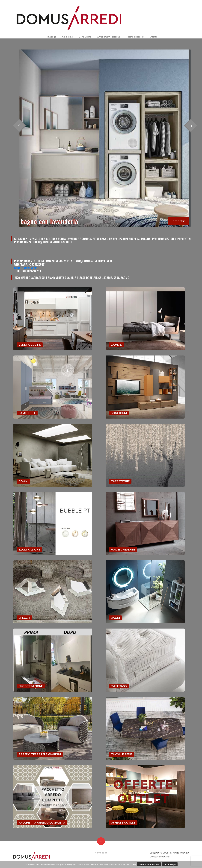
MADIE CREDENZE (123, 549)
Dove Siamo (85, 37)
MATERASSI (119, 686)
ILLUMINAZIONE (29, 549)
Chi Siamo (67, 37)
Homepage (50, 37)
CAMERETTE (27, 413)
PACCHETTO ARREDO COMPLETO (42, 823)
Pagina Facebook (135, 37)
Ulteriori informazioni (149, 864)
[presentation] (191, 126)
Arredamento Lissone (109, 37)
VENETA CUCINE (30, 345)
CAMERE (117, 345)
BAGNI (115, 618)
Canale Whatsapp (25, 268)
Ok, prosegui (170, 864)
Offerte (154, 37)
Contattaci (178, 221)
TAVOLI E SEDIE (122, 754)
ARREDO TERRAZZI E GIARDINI (40, 754)
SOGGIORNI (119, 413)
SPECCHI (24, 618)
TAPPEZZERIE (120, 481)
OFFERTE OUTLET (123, 823)
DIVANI (23, 481)
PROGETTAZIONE (31, 686)
